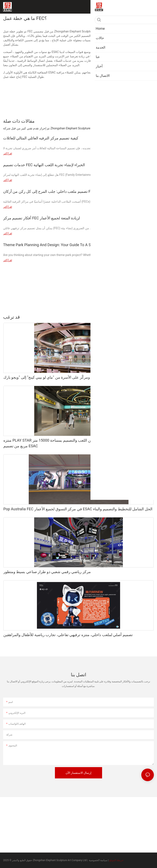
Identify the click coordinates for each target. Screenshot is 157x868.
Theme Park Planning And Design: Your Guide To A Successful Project (62, 245)
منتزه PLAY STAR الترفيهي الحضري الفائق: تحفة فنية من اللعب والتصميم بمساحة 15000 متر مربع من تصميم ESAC (75, 443)
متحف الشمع (123, 317)
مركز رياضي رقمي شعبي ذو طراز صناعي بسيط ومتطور (47, 572)
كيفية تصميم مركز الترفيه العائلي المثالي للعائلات (41, 138)
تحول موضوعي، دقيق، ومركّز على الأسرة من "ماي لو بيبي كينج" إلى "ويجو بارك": (66, 377)
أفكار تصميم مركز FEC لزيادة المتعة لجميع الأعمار (42, 218)
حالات (139, 317)
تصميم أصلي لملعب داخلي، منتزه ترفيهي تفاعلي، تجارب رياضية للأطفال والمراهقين (68, 635)
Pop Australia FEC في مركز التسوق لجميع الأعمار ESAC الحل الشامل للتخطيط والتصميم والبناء (78, 509)
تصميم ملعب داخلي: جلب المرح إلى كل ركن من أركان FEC (49, 191)
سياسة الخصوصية (98, 860)
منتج (149, 317)
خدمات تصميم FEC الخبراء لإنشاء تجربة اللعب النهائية (44, 165)
